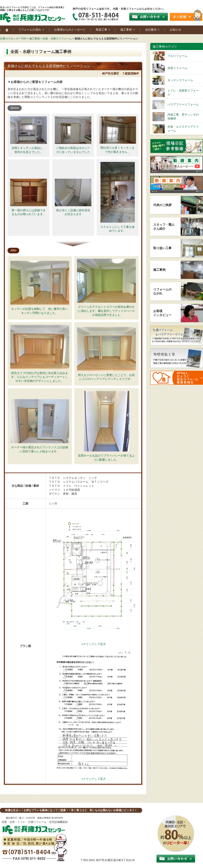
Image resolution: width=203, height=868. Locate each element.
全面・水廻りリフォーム (57, 39)
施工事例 (35, 39)
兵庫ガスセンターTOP (13, 39)
